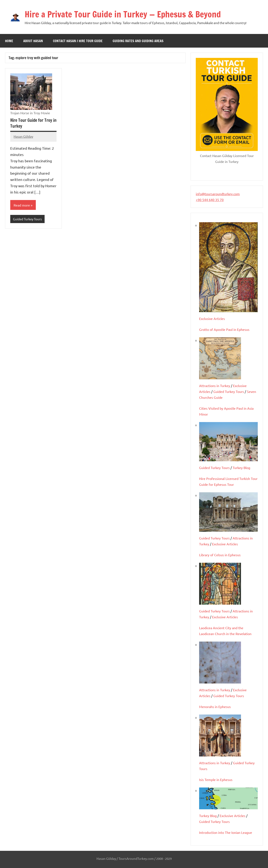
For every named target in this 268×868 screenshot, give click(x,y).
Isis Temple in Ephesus (216, 780)
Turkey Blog (241, 468)
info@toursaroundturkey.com (218, 194)
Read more (22, 205)
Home (9, 41)
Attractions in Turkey (215, 386)
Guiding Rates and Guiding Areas (138, 41)
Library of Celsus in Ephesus (220, 555)
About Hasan (33, 41)
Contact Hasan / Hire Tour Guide (78, 41)
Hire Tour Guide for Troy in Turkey (33, 123)
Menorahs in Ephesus (215, 707)
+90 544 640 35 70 (210, 200)
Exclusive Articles (212, 318)
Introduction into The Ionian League (226, 832)
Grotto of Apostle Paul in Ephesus (224, 329)
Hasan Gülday (23, 136)
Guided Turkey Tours (27, 219)
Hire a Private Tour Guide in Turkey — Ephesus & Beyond (123, 14)
